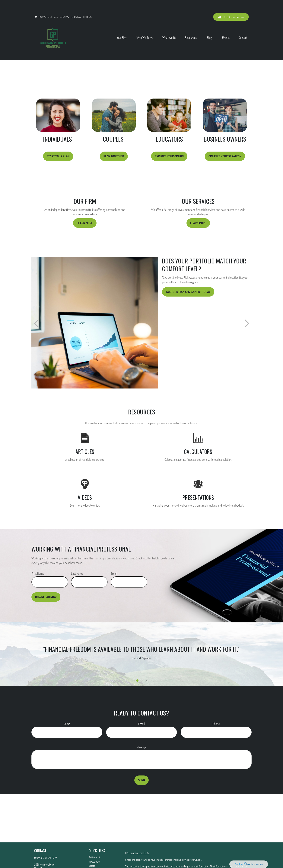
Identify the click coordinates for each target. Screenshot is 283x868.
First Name (38, 557)
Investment (94, 845)
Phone (216, 707)
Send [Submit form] (141, 763)
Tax (90, 857)
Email (114, 557)
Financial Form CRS (139, 836)
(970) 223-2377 (49, 841)
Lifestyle (93, 865)
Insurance (94, 853)
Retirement (94, 840)
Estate (92, 849)
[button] (123, 26)
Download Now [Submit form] (46, 580)
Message (141, 730)
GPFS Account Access (231, 6)
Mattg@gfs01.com (43, 862)
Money (92, 861)
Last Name (77, 557)
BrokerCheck (195, 843)
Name (67, 707)
